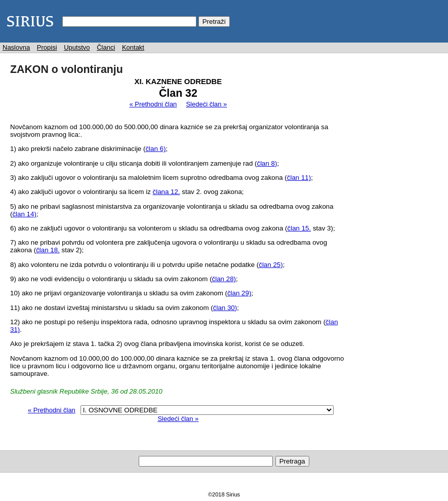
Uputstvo (77, 47)
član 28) (224, 279)
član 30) (225, 308)
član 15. (299, 228)
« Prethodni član (153, 104)
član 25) (271, 265)
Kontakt (133, 47)
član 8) (267, 163)
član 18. (48, 250)
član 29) (239, 293)
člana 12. (167, 192)
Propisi (47, 47)
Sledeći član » (206, 104)
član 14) (24, 214)
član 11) (299, 178)
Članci (106, 47)
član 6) (155, 149)
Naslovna (16, 47)
